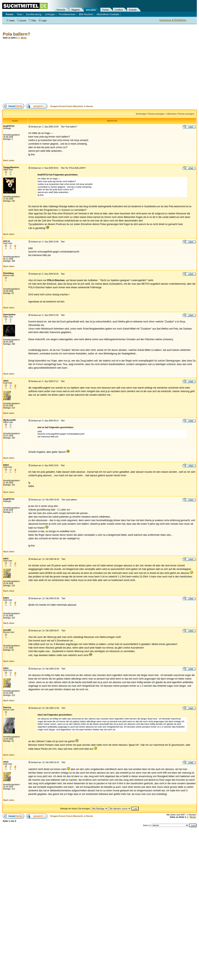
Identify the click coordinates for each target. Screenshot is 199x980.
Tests (19, 14)
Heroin (90, 106)
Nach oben (9, 160)
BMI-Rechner (86, 14)
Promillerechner (67, 14)
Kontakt (133, 10)
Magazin (76, 10)
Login (43, 21)
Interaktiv (91, 10)
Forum (106, 10)
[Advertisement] (72, 71)
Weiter (24, 38)
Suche (22, 21)
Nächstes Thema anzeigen (181, 114)
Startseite (61, 10)
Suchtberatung (33, 14)
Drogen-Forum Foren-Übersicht (67, 106)
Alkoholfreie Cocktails (108, 14)
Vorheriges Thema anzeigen (150, 114)
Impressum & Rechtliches (173, 20)
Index (10, 21)
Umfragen (50, 14)
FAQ (32, 21)
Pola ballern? (16, 34)
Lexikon (119, 10)
